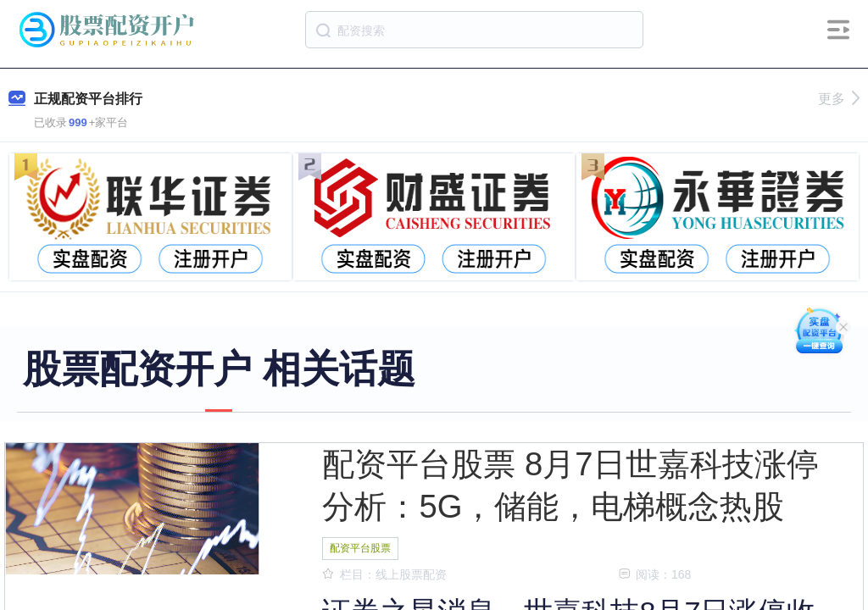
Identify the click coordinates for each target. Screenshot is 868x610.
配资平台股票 (360, 548)
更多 (839, 99)
